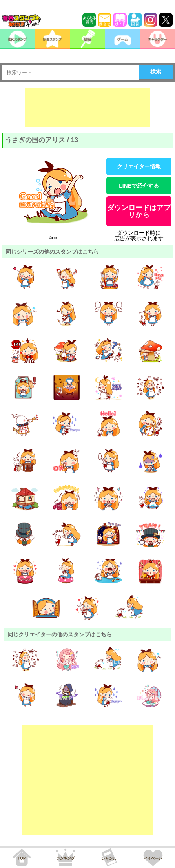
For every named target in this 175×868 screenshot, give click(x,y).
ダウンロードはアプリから (139, 211)
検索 (156, 71)
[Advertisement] (87, 108)
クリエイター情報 (139, 166)
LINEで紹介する (139, 186)
